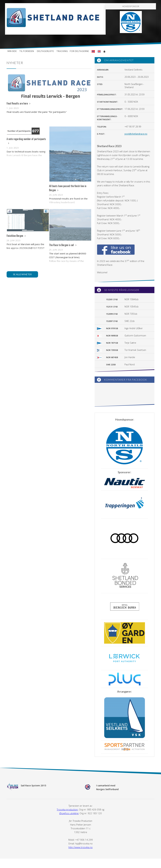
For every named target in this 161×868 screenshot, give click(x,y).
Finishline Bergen (16, 236)
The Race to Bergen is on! (63, 245)
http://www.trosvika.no (80, 847)
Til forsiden (27, 51)
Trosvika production (67, 809)
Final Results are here (18, 103)
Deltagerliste (45, 51)
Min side (12, 51)
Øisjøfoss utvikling (69, 813)
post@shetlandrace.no (136, 134)
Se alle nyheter (22, 274)
